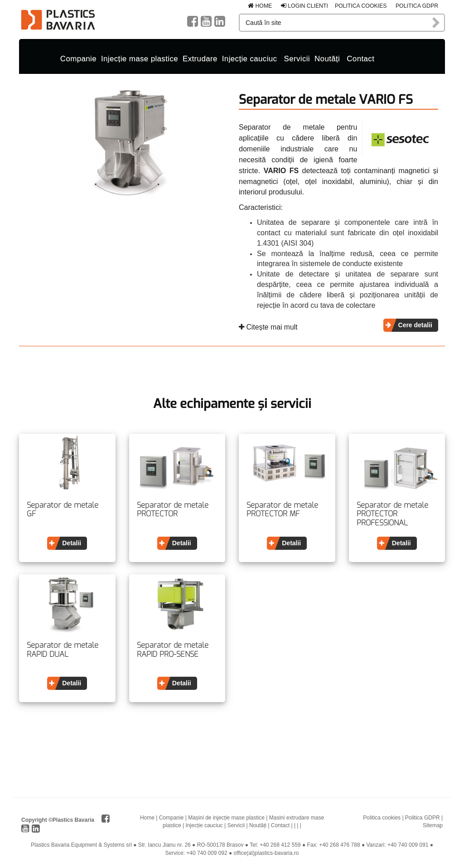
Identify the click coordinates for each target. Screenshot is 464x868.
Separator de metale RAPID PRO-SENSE (173, 649)
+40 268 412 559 (280, 844)
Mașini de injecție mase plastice (226, 817)
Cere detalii (415, 324)
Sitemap (433, 825)
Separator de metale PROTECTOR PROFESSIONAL (392, 513)
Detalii (72, 542)
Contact (360, 58)
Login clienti (304, 6)
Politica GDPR (417, 6)
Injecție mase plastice (140, 58)
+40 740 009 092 (207, 852)
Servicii (297, 58)
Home (260, 6)
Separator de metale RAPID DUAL (63, 649)
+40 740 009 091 (408, 844)
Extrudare (200, 58)
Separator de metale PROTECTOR (173, 509)
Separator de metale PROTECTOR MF (282, 509)
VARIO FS (281, 170)
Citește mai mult (268, 326)
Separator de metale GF (63, 509)
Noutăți (327, 58)
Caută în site (436, 23)
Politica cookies (361, 6)
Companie (78, 58)
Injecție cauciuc (250, 58)
